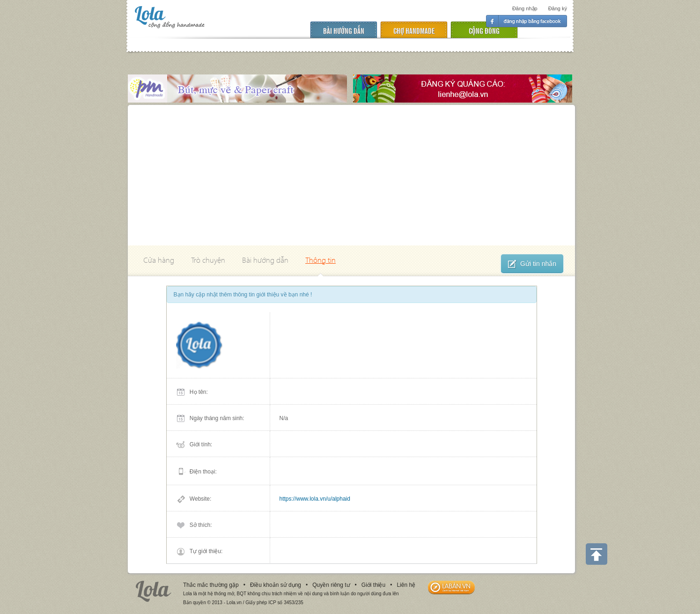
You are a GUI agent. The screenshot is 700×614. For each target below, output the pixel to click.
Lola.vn (154, 591)
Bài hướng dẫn (344, 30)
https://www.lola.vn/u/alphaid (315, 499)
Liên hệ (406, 585)
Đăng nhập (525, 8)
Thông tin (321, 260)
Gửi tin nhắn (532, 264)
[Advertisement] (351, 175)
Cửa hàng (159, 260)
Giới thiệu (373, 585)
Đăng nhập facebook (527, 21)
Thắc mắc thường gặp (211, 585)
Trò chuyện (208, 260)
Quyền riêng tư (331, 585)
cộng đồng (484, 30)
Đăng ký (558, 8)
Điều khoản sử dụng (276, 585)
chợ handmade (414, 30)
